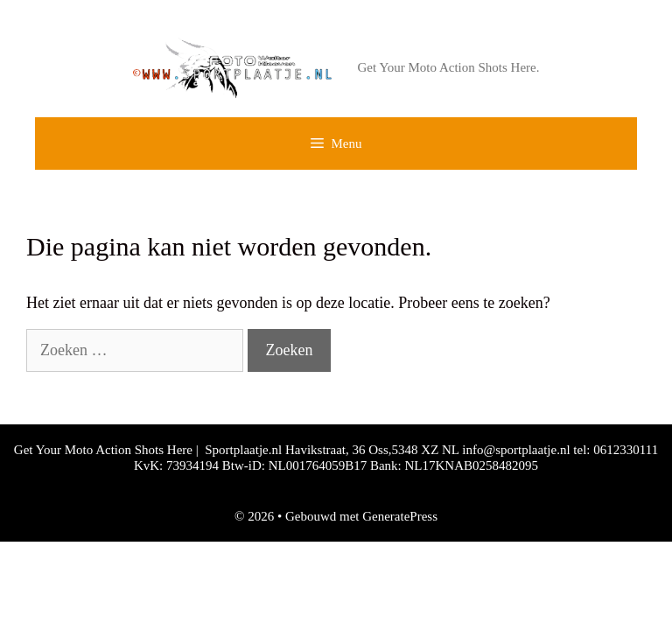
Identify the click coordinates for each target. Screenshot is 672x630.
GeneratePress (400, 516)
